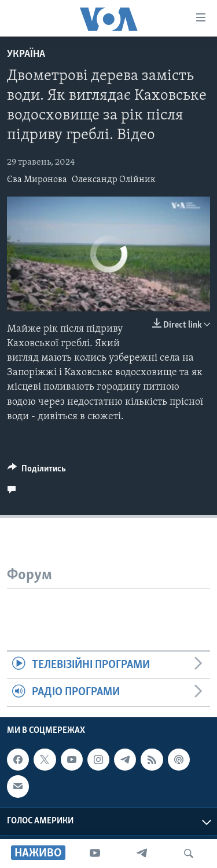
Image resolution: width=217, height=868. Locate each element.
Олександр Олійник (114, 180)
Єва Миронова (37, 180)
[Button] (37, 471)
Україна (26, 54)
